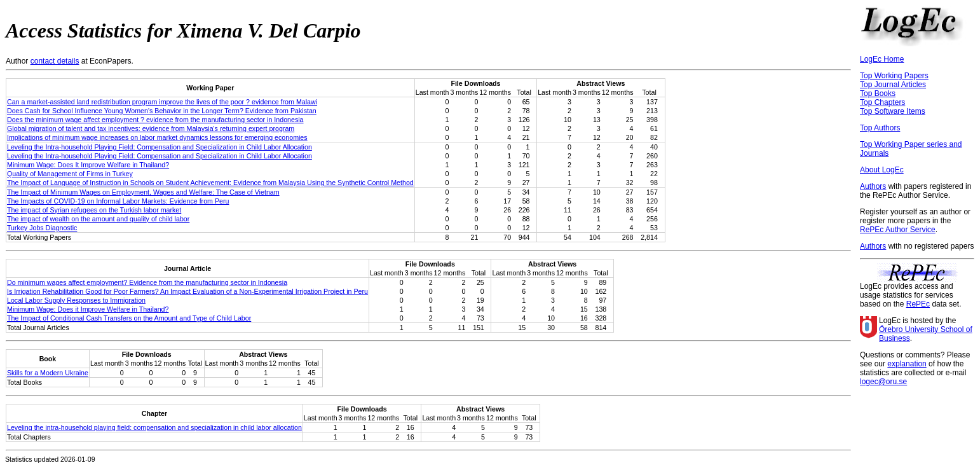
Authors (873, 186)
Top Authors (880, 128)
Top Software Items (893, 111)
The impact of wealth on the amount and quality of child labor (98, 219)
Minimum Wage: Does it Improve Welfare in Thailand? (88, 309)
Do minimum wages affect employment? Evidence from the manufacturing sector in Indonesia (147, 282)
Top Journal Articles (893, 85)
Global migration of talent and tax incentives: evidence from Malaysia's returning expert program (151, 128)
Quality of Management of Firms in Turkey (70, 174)
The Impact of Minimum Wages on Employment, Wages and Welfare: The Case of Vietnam (143, 192)
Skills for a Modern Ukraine (48, 373)
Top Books (878, 93)
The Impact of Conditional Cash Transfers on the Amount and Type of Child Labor (129, 318)
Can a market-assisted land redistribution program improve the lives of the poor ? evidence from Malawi (162, 102)
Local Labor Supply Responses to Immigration (76, 300)
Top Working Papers (894, 76)
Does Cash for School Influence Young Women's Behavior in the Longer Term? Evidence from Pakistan (162, 111)
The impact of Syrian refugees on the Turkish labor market (94, 210)
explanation (907, 364)
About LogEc (882, 170)
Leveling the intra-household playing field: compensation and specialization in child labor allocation (154, 427)
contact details (55, 61)
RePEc (918, 304)
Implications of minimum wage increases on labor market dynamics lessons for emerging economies (157, 137)
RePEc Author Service (898, 230)
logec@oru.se (883, 382)
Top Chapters (882, 102)
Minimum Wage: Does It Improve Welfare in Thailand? (88, 165)
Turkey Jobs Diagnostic (42, 228)
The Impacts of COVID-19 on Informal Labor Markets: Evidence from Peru (118, 201)
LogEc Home (882, 59)
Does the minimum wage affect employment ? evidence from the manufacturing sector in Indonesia (155, 120)
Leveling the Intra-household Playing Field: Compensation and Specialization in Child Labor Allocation (160, 147)
